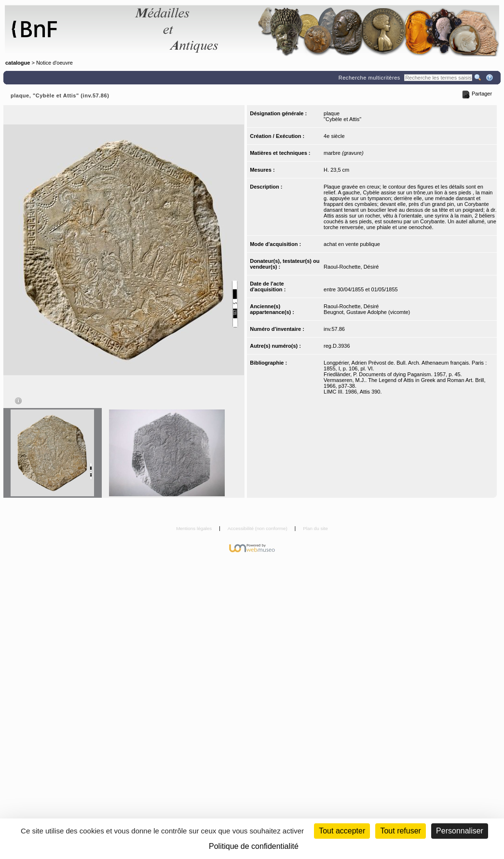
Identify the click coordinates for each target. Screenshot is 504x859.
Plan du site (315, 528)
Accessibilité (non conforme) (258, 528)
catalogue (18, 63)
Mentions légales (195, 528)
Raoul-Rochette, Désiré (351, 267)
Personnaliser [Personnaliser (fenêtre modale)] (460, 831)
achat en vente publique (352, 244)
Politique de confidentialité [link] (254, 846)
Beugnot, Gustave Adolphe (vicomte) (367, 312)
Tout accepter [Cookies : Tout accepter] (342, 831)
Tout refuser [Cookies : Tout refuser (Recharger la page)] (400, 831)
